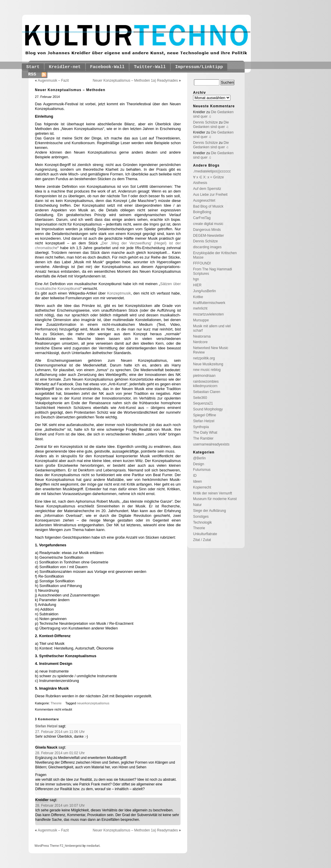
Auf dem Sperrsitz (207, 189)
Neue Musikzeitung (208, 364)
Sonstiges (201, 517)
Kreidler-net (65, 67)
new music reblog (207, 370)
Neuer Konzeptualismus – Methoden (70, 90)
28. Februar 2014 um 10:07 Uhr (60, 805)
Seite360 (200, 398)
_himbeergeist (72, 846)
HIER (197, 285)
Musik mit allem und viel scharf (212, 328)
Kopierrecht (202, 487)
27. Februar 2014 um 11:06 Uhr (60, 732)
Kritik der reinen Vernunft (213, 493)
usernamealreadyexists (211, 444)
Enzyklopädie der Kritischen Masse (215, 255)
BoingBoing (202, 212)
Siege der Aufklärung (209, 511)
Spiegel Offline (205, 415)
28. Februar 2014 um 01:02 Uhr (60, 753)
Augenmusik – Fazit (53, 80)
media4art (93, 846)
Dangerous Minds (207, 230)
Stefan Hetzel (46, 726)
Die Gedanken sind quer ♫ (211, 125)
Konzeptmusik (119, 293)
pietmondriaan (204, 376)
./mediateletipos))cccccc (212, 171)
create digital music (208, 224)
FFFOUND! (202, 263)
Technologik (202, 522)
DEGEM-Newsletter (209, 236)
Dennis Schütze (205, 122)
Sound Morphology (208, 409)
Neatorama (202, 336)
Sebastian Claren (207, 392)
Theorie (56, 703)
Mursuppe (201, 320)
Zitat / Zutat (202, 540)
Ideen (197, 481)
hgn (196, 279)
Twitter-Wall (150, 67)
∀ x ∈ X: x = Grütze (208, 177)
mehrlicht (200, 308)
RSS (32, 74)
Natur (197, 505)
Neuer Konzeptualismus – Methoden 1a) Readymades (135, 80)
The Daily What (205, 433)
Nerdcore (200, 342)
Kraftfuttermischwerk (209, 303)
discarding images (207, 247)
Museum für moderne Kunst (215, 499)
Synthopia (201, 427)
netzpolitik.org (204, 358)
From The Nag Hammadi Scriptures (213, 271)
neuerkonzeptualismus (93, 703)
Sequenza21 (203, 403)
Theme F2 (56, 846)
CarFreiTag (202, 218)
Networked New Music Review (211, 350)
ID (195, 476)
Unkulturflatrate (205, 534)
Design (199, 464)
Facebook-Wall (107, 67)
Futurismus (202, 470)
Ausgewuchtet (204, 200)
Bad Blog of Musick (208, 206)
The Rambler (203, 438)
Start (33, 67)
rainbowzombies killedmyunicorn (206, 384)
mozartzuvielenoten (208, 314)
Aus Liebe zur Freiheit (210, 195)
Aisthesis (200, 183)
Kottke (198, 297)
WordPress (42, 846)
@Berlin (199, 458)
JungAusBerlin (204, 291)
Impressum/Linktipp (199, 67)
